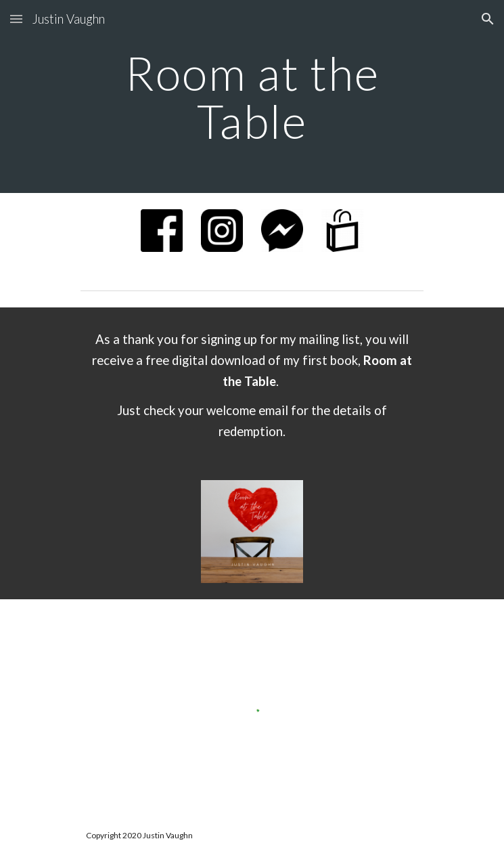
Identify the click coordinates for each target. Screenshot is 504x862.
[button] (16, 19)
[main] (252, 96)
